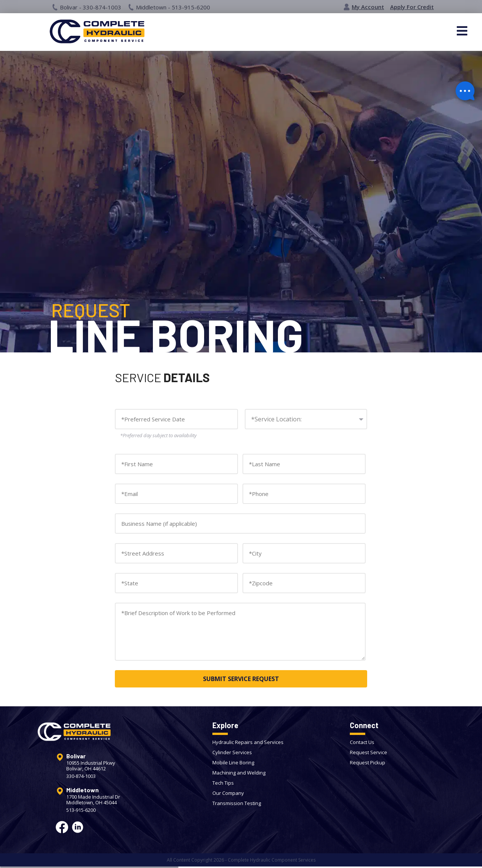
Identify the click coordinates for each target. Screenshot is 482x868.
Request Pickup (368, 762)
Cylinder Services (232, 752)
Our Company (228, 793)
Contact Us (362, 742)
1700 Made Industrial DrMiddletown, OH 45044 (93, 800)
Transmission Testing (237, 803)
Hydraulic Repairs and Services (248, 742)
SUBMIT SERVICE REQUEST (241, 679)
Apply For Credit (412, 7)
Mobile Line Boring (233, 762)
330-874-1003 (81, 776)
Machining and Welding (239, 773)
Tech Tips (223, 783)
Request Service (368, 752)
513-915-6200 (81, 810)
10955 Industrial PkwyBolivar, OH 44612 (91, 766)
